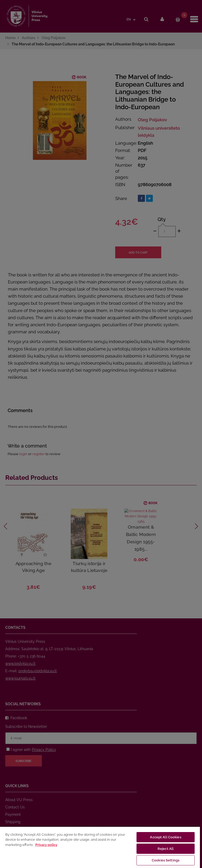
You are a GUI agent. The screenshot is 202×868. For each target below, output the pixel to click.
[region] (100, 847)
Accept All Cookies (165, 837)
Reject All (166, 849)
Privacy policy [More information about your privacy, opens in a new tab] (46, 845)
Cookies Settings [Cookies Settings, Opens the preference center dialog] (166, 860)
